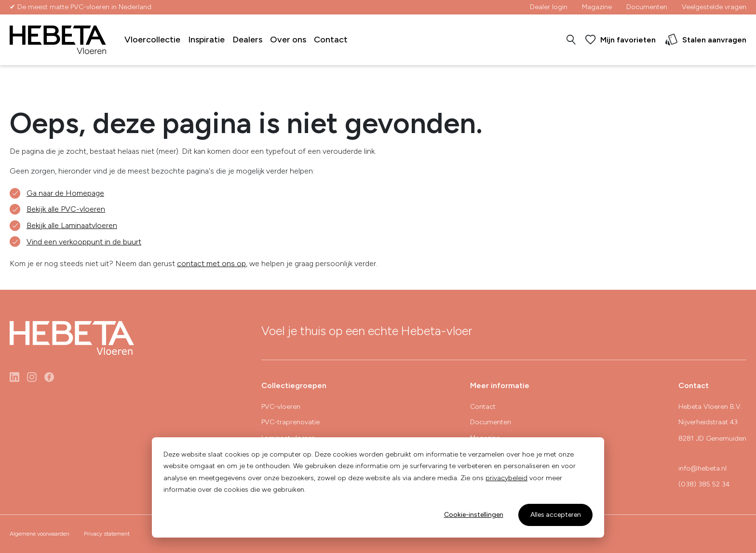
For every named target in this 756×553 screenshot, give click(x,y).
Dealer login (549, 7)
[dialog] (378, 487)
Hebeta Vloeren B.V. (710, 407)
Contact (331, 40)
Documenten (647, 7)
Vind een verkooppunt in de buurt (84, 242)
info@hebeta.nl (702, 468)
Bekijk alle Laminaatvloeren (72, 225)
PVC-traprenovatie (290, 422)
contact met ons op (211, 263)
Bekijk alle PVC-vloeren (66, 209)
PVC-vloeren (281, 407)
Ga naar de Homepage (65, 193)
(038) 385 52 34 (704, 484)
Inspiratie (206, 40)
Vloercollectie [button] (152, 40)
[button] (571, 40)
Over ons (288, 40)
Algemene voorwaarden (40, 534)
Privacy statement (107, 534)
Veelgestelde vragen (714, 7)
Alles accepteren (556, 515)
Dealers (247, 40)
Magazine (597, 7)
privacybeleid (506, 478)
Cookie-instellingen (474, 515)
